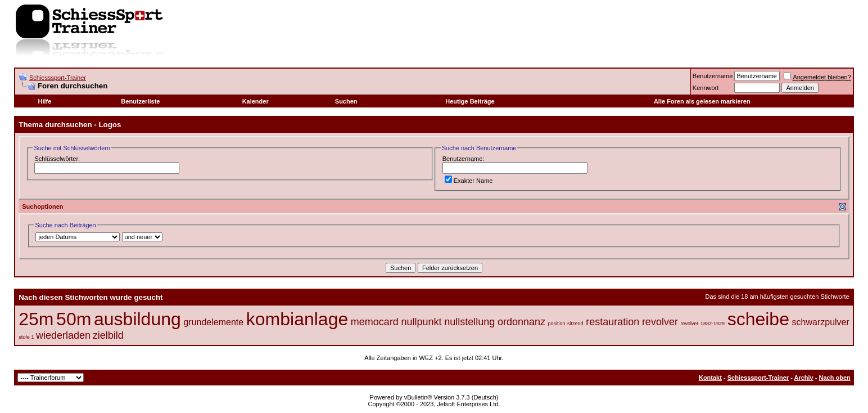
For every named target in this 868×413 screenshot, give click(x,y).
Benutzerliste (140, 101)
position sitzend (566, 324)
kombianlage (297, 319)
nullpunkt (422, 322)
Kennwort (706, 88)
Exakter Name (469, 181)
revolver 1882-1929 (703, 324)
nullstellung (469, 322)
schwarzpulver (821, 322)
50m (74, 319)
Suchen (346, 101)
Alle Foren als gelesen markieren (702, 101)
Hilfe (45, 101)
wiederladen (63, 335)
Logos (110, 125)
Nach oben (835, 378)
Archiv (803, 378)
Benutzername (713, 76)
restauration (612, 322)
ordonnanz (521, 322)
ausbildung (137, 319)
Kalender (256, 101)
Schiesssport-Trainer (58, 78)
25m (36, 319)
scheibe (758, 319)
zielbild (108, 335)
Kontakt (710, 378)
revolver (660, 322)
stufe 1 (26, 337)
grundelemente (213, 322)
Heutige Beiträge (470, 101)
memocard (375, 322)
